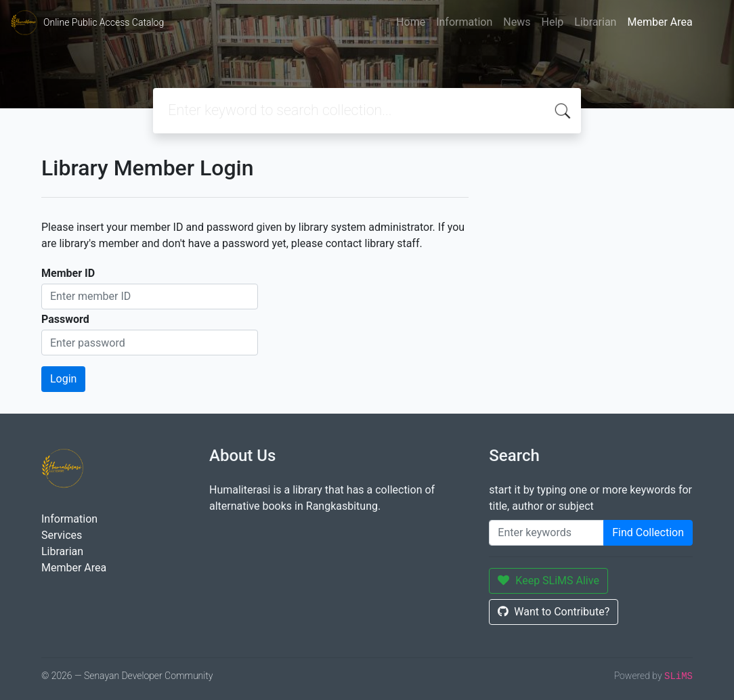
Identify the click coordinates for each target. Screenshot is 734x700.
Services (62, 535)
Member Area (660, 22)
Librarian (595, 22)
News (517, 22)
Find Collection (648, 532)
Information (464, 22)
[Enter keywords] (546, 533)
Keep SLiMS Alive (548, 581)
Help (552, 22)
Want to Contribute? (554, 612)
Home (411, 22)
